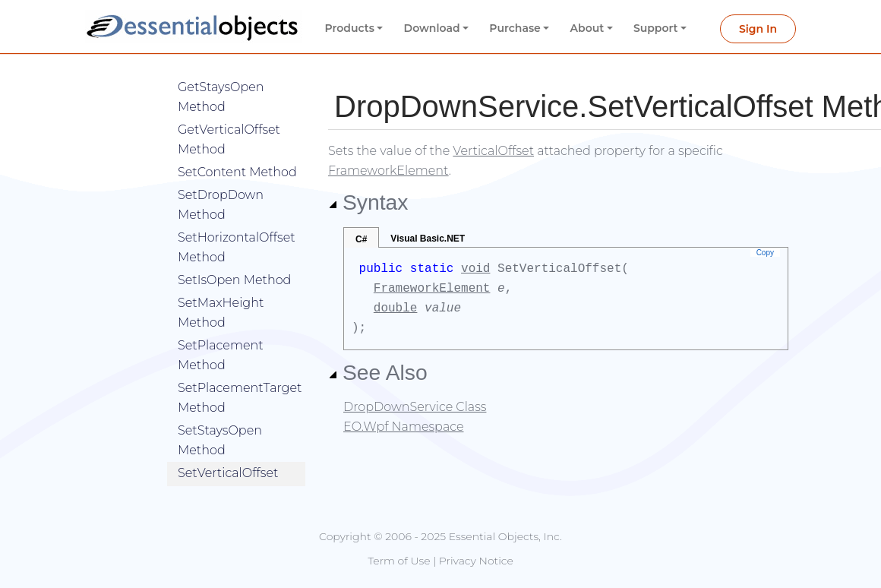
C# (361, 239)
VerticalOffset (493, 151)
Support (656, 28)
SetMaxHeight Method (221, 290)
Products (350, 28)
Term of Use (399, 561)
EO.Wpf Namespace (404, 427)
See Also (378, 372)
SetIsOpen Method (234, 257)
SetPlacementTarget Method (240, 375)
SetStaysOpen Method (220, 417)
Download (432, 28)
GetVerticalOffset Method (229, 117)
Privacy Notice (476, 561)
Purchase (515, 28)
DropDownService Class (415, 407)
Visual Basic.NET (428, 239)
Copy (765, 253)
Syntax (368, 202)
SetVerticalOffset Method (228, 460)
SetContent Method (237, 149)
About (587, 28)
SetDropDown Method (221, 182)
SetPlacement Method (221, 332)
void (475, 269)
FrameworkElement (388, 171)
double (396, 308)
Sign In (758, 29)
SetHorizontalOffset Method (237, 224)
